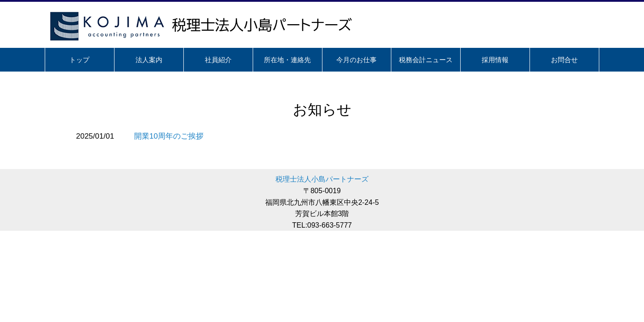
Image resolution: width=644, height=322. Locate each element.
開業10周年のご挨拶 (169, 136)
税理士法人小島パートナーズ (322, 179)
